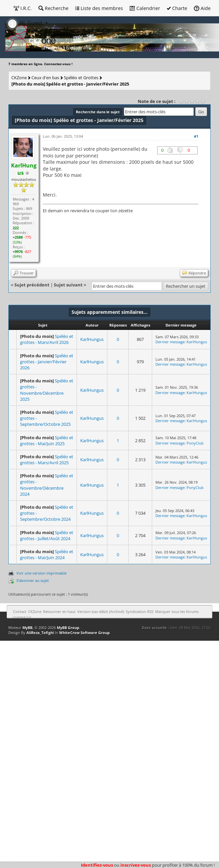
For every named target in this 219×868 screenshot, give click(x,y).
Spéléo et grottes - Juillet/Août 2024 (47, 535)
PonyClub (195, 443)
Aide (202, 8)
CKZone (19, 78)
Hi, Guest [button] (25, 23)
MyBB (27, 628)
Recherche (53, 8)
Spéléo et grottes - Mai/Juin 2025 (47, 441)
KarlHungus (92, 339)
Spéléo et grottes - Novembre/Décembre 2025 (47, 390)
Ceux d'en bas (45, 78)
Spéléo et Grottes (81, 78)
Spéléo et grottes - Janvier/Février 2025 (70, 84)
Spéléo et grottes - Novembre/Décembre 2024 (47, 485)
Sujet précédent (32, 285)
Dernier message (170, 342)
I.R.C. (23, 8)
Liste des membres (99, 8)
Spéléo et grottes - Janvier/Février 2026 (47, 362)
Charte (177, 8)
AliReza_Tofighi (40, 633)
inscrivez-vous (136, 865)
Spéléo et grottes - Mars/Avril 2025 (47, 460)
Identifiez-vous (97, 865)
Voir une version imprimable (41, 573)
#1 (196, 136)
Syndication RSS (140, 611)
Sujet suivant (68, 285)
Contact (20, 611)
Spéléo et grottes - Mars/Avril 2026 (47, 339)
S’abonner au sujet (33, 580)
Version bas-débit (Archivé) (101, 611)
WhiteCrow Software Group (84, 633)
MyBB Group (68, 628)
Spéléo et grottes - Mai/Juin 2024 (47, 554)
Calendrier (145, 8)
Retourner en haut (59, 611)
